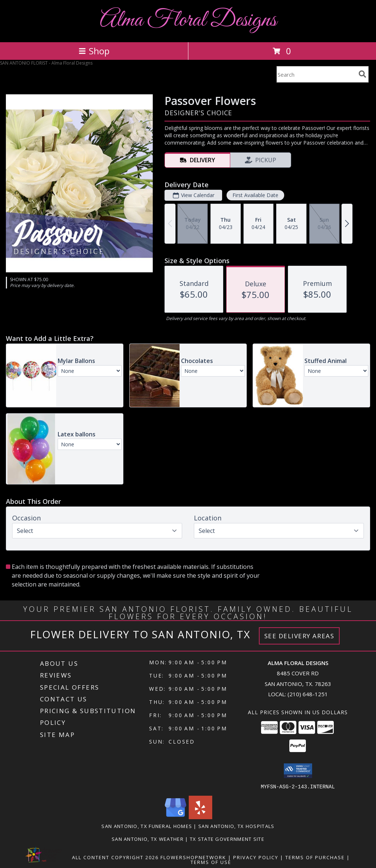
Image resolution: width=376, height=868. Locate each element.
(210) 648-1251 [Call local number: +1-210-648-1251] (308, 694)
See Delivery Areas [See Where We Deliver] (299, 636)
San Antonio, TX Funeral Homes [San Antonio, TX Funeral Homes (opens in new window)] (147, 826)
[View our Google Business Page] (176, 817)
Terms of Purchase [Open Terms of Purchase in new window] (315, 857)
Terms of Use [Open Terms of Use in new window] (211, 862)
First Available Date (255, 195)
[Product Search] (316, 74)
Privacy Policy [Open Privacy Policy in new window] (256, 857)
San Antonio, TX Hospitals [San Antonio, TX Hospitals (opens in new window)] (236, 826)
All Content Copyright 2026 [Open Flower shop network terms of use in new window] (115, 857)
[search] (362, 74)
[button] (298, 771)
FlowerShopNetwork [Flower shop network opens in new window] (193, 857)
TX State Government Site (227, 839)
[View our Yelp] (200, 817)
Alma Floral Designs (188, 20)
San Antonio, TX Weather (148, 839)
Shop (94, 51)
